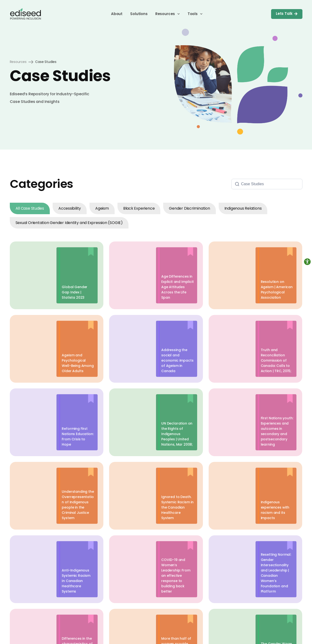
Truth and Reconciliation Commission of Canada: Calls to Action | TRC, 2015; (276, 360)
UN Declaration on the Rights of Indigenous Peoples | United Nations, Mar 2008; (177, 434)
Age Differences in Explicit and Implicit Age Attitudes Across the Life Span (178, 287)
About (117, 14)
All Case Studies (30, 208)
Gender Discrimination (189, 208)
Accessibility (70, 208)
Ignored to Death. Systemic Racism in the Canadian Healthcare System (177, 507)
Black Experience (139, 208)
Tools (195, 14)
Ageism (102, 208)
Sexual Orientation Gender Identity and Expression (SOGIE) (69, 223)
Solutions (139, 14)
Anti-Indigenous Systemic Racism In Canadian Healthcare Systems (76, 581)
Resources (168, 14)
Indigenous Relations (243, 208)
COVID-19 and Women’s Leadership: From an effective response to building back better (176, 576)
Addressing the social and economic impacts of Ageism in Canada (177, 360)
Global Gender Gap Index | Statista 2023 (75, 292)
